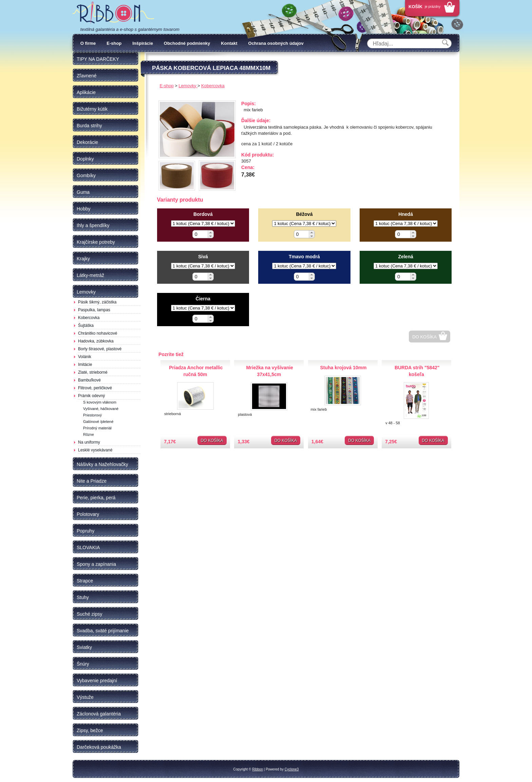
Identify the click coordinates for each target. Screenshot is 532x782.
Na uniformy (89, 442)
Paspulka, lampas (94, 310)
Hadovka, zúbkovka (96, 341)
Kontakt (229, 43)
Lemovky (188, 86)
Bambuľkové (89, 380)
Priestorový (92, 415)
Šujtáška (86, 325)
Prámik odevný (91, 396)
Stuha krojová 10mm (343, 368)
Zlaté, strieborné (93, 372)
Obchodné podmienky (187, 43)
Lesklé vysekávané (95, 450)
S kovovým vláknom (100, 402)
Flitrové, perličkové (95, 388)
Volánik (85, 357)
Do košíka (424, 337)
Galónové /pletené (98, 422)
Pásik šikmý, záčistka (97, 302)
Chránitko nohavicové (98, 333)
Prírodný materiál (97, 428)
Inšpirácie (143, 43)
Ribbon (258, 769)
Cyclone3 (292, 769)
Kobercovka (89, 318)
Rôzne (89, 434)
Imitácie (85, 365)
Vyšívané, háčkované (101, 409)
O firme (88, 43)
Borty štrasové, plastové (100, 349)
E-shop (114, 43)
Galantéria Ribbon (113, 13)
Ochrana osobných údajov (276, 43)
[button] (211, 232)
